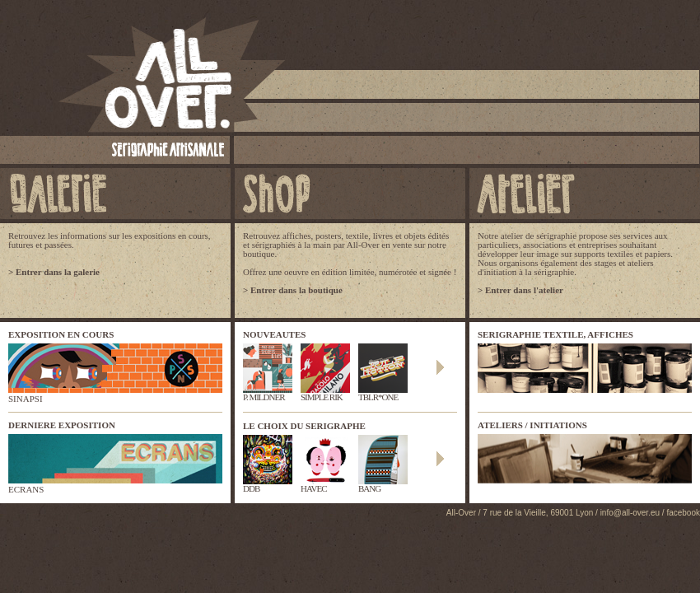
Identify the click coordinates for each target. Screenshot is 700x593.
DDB (268, 485)
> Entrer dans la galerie (54, 272)
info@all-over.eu (630, 513)
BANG (383, 485)
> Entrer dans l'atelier (520, 290)
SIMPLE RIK (325, 393)
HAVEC (325, 485)
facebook (683, 513)
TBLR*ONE (383, 393)
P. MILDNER (268, 393)
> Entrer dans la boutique (293, 290)
